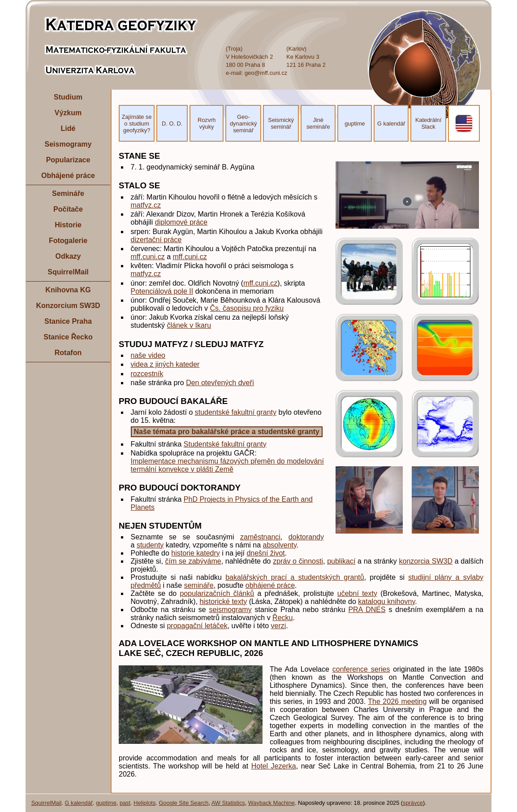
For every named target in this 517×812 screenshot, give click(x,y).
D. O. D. (172, 124)
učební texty (357, 593)
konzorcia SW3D (426, 561)
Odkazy (68, 256)
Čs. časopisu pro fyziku (247, 308)
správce (413, 803)
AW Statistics (228, 803)
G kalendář (391, 124)
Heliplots (144, 803)
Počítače (68, 209)
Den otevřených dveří (220, 383)
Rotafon (68, 353)
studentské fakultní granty (236, 412)
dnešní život (265, 553)
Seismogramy (68, 144)
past (125, 803)
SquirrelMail (68, 272)
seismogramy (230, 610)
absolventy (280, 545)
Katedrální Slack (428, 123)
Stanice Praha (68, 321)
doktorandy (306, 537)
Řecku (282, 618)
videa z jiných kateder (165, 364)
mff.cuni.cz (148, 257)
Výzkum (68, 113)
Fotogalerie (68, 241)
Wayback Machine (271, 803)
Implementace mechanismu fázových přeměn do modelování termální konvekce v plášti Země (227, 465)
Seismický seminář (281, 123)
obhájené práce (270, 585)
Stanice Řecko (68, 337)
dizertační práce (156, 240)
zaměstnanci (260, 537)
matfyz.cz (146, 205)
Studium (68, 97)
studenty (150, 545)
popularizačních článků (217, 593)
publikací (341, 561)
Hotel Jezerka (274, 766)
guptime (355, 124)
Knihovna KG (68, 290)
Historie (68, 225)
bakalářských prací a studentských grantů (295, 577)
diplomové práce (181, 222)
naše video (148, 355)
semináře (199, 585)
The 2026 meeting (397, 701)
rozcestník (147, 374)
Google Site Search (183, 803)
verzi (279, 626)
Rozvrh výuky (207, 123)
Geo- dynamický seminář (243, 124)
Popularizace (68, 160)
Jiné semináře (318, 123)
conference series (361, 669)
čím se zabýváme (193, 561)
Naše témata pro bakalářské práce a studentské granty (227, 432)
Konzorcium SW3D (68, 306)
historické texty (223, 601)
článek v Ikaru (189, 325)
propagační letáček (197, 626)
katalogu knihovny (386, 601)
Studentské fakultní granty (225, 444)
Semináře (68, 193)
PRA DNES (367, 610)
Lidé (68, 128)
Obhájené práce (68, 176)
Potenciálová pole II (162, 291)
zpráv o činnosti (298, 561)
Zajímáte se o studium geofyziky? (137, 124)
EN (464, 124)
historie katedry (196, 553)
